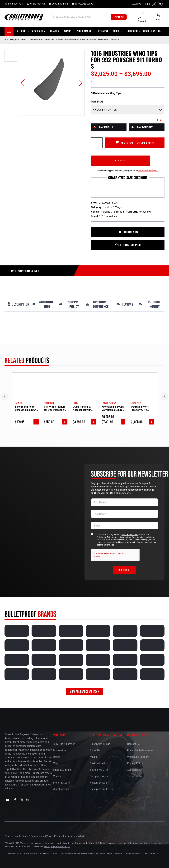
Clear (159, 120)
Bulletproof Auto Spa (102, 789)
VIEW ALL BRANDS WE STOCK (84, 692)
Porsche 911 (146, 212)
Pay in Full (106, 127)
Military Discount (99, 783)
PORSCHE (132, 212)
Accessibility (134, 770)
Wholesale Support (138, 757)
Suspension (59, 751)
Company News (99, 776)
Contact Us (133, 744)
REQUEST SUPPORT (128, 245)
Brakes (56, 757)
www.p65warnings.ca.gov (57, 846)
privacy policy (131, 543)
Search (119, 17)
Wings (56, 763)
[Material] (128, 110)
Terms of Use (135, 776)
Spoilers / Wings (53, 39)
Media (93, 757)
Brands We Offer (99, 770)
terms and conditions (148, 170)
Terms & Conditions (32, 836)
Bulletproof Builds (100, 744)
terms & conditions (130, 535)
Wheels (57, 776)
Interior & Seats (61, 783)
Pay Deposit (145, 127)
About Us (95, 751)
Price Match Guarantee (140, 751)
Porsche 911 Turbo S (113, 212)
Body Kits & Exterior (64, 744)
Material (97, 102)
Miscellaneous (61, 789)
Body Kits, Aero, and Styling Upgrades (24, 39)
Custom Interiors (99, 763)
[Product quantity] (97, 143)
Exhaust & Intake (62, 770)
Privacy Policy (135, 763)
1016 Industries (108, 216)
